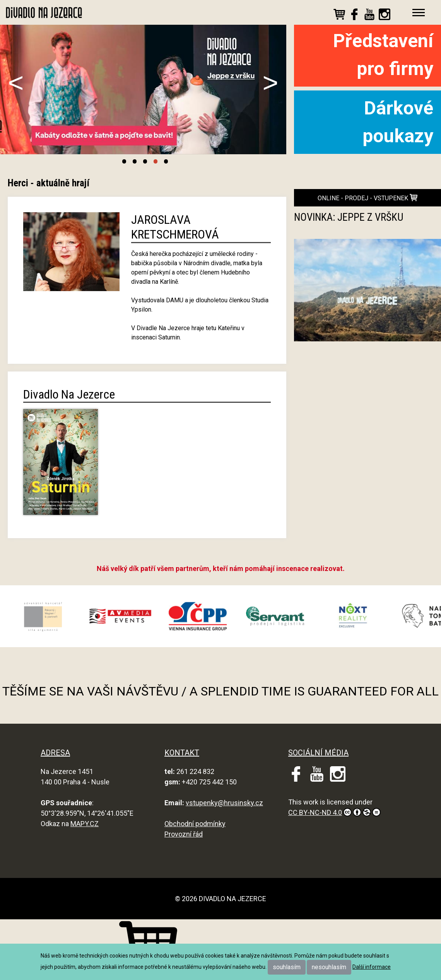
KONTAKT (182, 753)
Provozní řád (184, 834)
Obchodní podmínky (195, 824)
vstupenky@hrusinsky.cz (224, 803)
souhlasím (287, 967)
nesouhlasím (329, 967)
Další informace (372, 967)
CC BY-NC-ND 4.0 (334, 812)
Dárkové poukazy (398, 122)
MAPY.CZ (85, 824)
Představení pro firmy (383, 55)
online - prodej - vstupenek (367, 198)
